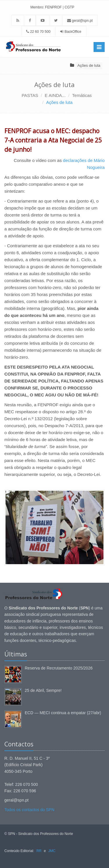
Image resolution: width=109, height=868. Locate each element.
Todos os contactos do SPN (29, 810)
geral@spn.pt (80, 21)
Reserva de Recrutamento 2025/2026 (59, 668)
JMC (52, 851)
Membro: (37, 7)
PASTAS (30, 95)
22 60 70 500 (38, 32)
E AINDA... (55, 95)
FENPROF (53, 7)
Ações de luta (89, 65)
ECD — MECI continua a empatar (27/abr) (63, 713)
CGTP (69, 7)
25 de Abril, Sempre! (43, 690)
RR (39, 851)
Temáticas (82, 95)
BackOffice (73, 32)
